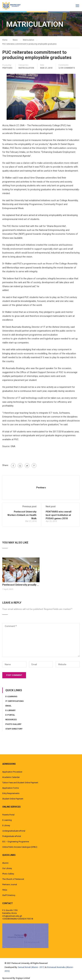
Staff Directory (14, 729)
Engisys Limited (23, 978)
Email (8, 706)
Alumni (5, 863)
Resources (11, 720)
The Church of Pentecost (13, 879)
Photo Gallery (13, 724)
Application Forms (11, 788)
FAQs (5, 890)
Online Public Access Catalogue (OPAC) (20, 847)
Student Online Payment (13, 799)
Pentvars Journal (10, 884)
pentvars (7, 68)
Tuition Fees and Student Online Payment (20, 783)
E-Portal (10, 715)
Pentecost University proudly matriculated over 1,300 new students (21, 585)
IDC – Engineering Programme (16, 842)
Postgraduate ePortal (12, 836)
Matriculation (26, 68)
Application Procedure (12, 772)
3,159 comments (67, 68)
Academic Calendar (11, 777)
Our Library (7, 868)
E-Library (10, 710)
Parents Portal (8, 815)
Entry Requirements (11, 793)
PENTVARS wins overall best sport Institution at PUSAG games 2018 (59, 515)
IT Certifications (14, 701)
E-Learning (11, 696)
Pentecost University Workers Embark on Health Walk (22, 515)
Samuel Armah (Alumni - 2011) (31, 967)
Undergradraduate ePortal (14, 831)
